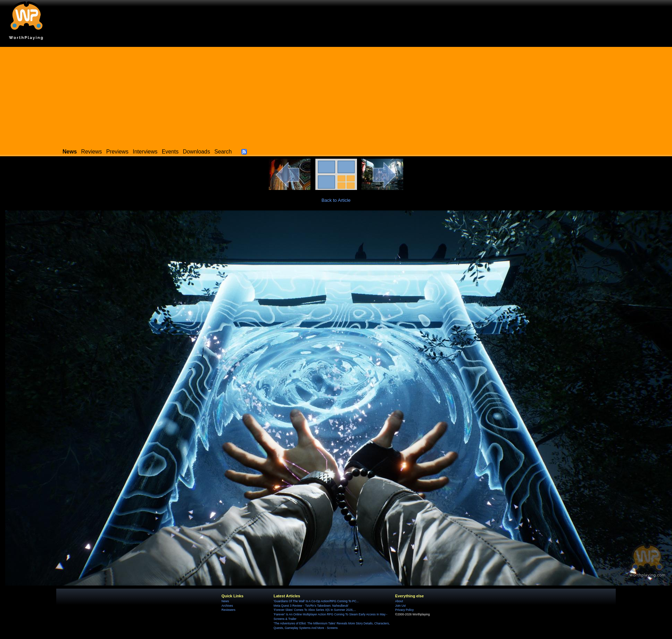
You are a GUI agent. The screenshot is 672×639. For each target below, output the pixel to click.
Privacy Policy (404, 610)
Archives (227, 606)
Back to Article (336, 200)
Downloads (197, 152)
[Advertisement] (336, 96)
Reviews (92, 152)
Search (223, 152)
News (225, 601)
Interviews (145, 152)
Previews (117, 152)
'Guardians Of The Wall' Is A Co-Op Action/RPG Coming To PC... (316, 601)
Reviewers (229, 610)
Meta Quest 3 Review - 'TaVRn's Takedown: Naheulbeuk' (311, 606)
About (399, 601)
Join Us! (401, 606)
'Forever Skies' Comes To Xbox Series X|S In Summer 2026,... (315, 610)
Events (170, 152)
